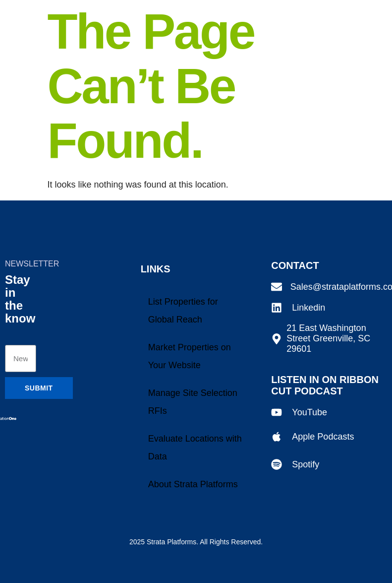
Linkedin (308, 308)
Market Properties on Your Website (190, 356)
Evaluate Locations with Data (195, 448)
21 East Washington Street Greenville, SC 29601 (328, 338)
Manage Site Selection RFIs (193, 402)
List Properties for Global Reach (183, 311)
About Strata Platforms (193, 484)
